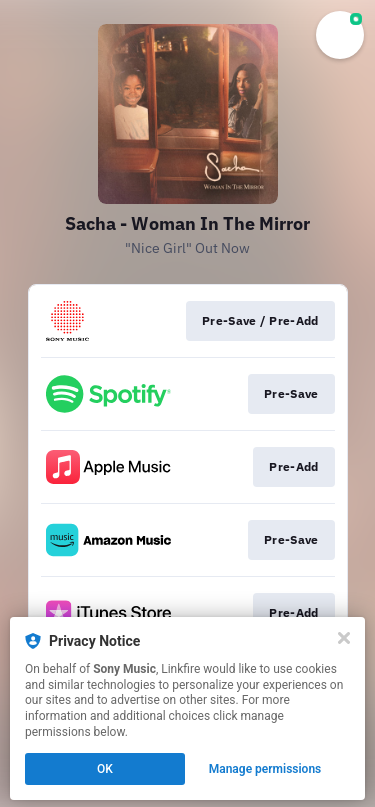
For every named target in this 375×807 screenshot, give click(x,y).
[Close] (344, 638)
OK (105, 769)
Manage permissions (265, 769)
